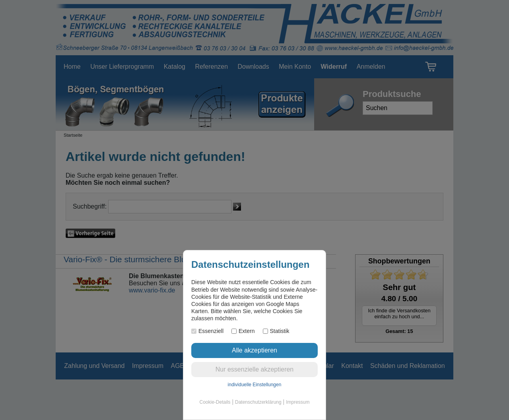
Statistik (276, 331)
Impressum (298, 402)
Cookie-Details (215, 402)
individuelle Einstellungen (255, 385)
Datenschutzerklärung (258, 402)
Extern (243, 331)
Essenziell (207, 331)
